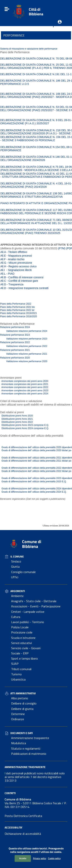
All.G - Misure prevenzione (16, 263)
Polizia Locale (20, 627)
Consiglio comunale (23, 572)
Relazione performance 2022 (15, 342)
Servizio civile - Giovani (26, 648)
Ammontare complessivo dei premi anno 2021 (24, 384)
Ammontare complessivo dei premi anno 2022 (24, 387)
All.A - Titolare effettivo (14, 252)
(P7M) (62, 248)
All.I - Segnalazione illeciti (16, 270)
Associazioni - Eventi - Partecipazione (36, 606)
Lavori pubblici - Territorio (28, 622)
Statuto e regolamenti (26, 748)
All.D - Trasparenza (12, 284)
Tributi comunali (21, 669)
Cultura (16, 617)
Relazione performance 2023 (15, 335)
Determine (18, 714)
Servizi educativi (22, 643)
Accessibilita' (14, 827)
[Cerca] (64, 9)
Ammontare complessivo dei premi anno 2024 (24, 394)
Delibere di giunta (22, 709)
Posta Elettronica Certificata (23, 816)
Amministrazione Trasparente (25, 767)
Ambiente (17, 596)
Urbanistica (18, 679)
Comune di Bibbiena (32, 544)
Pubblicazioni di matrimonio (29, 754)
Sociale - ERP (20, 653)
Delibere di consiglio (24, 703)
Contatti (10, 793)
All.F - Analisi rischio (12, 259)
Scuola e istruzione (23, 638)
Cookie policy (54, 858)
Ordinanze (18, 719)
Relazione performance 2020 (15, 358)
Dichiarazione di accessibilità (23, 834)
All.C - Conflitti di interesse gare (19, 281)
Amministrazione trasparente (30, 738)
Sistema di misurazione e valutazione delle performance (29, 49)
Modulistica (19, 743)
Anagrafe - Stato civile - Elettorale (34, 601)
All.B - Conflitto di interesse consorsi (22, 277)
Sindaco (16, 561)
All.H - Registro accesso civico (18, 266)
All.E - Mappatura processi (16, 256)
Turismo (16, 674)
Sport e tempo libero (24, 658)
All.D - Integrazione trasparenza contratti (24, 288)
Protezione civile (22, 632)
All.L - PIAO (7, 274)
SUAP (15, 664)
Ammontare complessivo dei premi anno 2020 (24, 381)
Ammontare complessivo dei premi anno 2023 (24, 391)
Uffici (15, 577)
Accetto (23, 858)
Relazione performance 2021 (15, 350)
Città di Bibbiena (36, 12)
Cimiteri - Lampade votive (28, 612)
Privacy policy (40, 858)
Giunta (15, 567)
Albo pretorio (20, 698)
